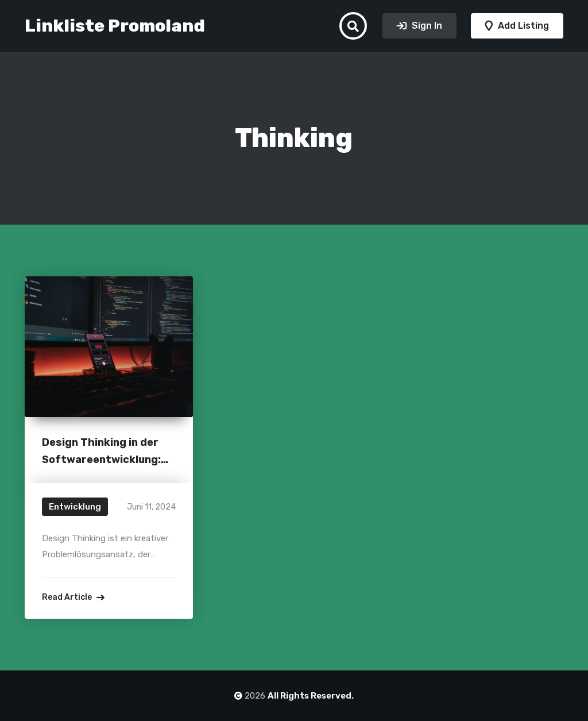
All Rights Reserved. (311, 696)
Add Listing (522, 26)
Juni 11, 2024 (151, 507)
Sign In (426, 26)
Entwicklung (75, 507)
